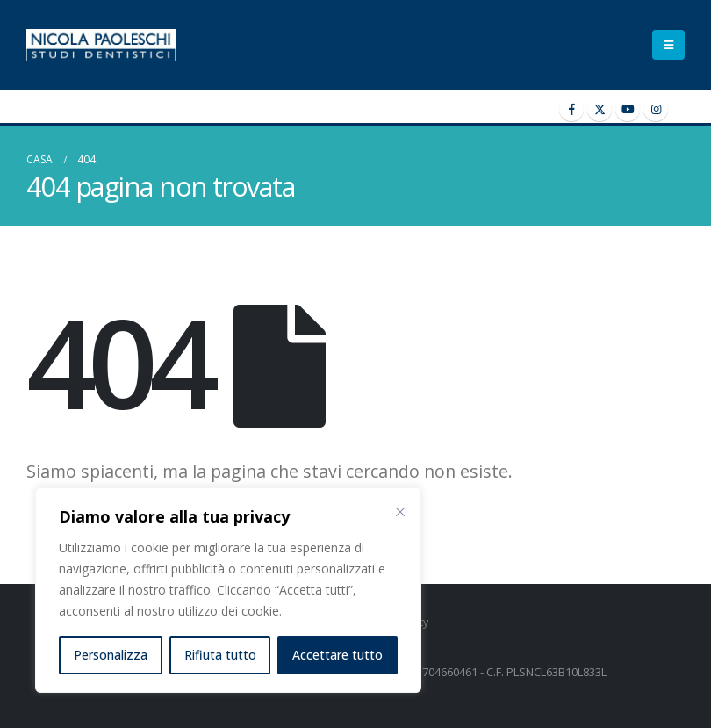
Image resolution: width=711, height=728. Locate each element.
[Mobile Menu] (668, 45)
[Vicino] (400, 512)
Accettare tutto (338, 655)
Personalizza (111, 655)
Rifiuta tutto (220, 655)
